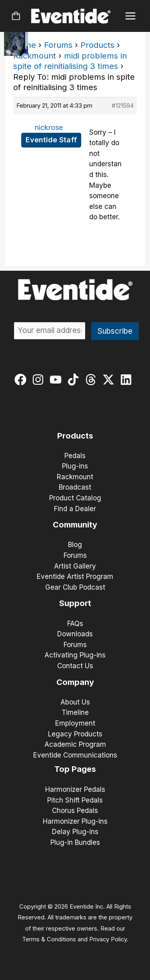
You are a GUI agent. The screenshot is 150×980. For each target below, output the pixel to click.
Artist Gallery (75, 566)
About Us (75, 702)
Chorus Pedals (75, 811)
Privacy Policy (108, 939)
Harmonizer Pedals (75, 789)
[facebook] (22, 380)
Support (75, 603)
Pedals (75, 456)
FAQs (75, 624)
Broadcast (75, 487)
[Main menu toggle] (131, 16)
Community (75, 525)
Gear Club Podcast (75, 587)
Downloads (75, 634)
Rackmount (35, 56)
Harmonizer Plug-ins (75, 821)
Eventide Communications (75, 755)
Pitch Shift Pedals (75, 800)
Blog (75, 545)
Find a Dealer (75, 509)
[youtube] (57, 380)
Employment (75, 723)
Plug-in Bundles (75, 842)
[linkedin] (128, 380)
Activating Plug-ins (75, 655)
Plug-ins (75, 466)
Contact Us (75, 666)
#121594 (123, 105)
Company (75, 682)
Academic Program (75, 744)
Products (97, 45)
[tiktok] (75, 380)
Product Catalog (75, 498)
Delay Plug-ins (75, 832)
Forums (58, 45)
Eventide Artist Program (75, 577)
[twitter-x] (110, 380)
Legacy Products (75, 734)
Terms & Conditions (49, 939)
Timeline (75, 712)
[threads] (93, 380)
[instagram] (40, 380)
